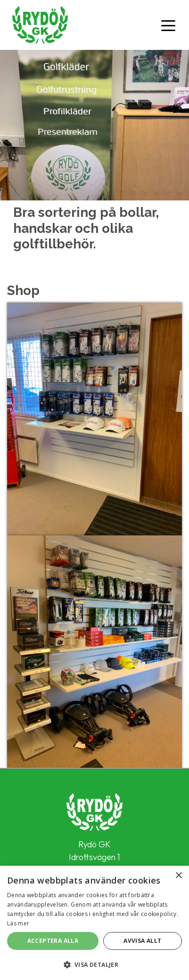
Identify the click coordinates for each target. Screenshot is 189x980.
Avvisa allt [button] (142, 941)
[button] (94, 964)
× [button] (178, 876)
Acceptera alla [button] (53, 941)
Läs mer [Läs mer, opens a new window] (18, 923)
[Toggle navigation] (168, 25)
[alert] (94, 923)
